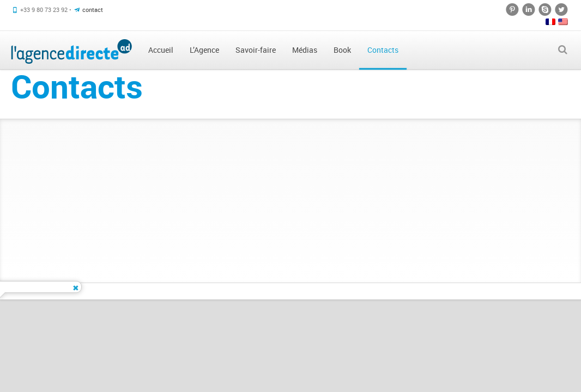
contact (93, 10)
